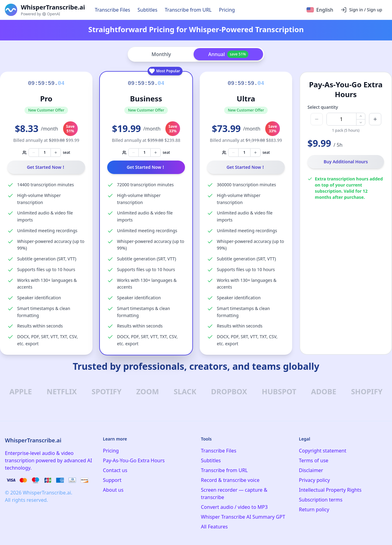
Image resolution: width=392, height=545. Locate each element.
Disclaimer (311, 470)
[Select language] (320, 10)
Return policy (314, 509)
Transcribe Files (112, 10)
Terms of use (314, 460)
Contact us (115, 470)
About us (113, 490)
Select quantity (323, 107)
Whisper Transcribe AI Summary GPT (243, 517)
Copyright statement (323, 451)
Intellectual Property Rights (330, 490)
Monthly (161, 54)
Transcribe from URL (188, 10)
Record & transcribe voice (230, 480)
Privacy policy (314, 480)
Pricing (227, 10)
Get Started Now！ (46, 167)
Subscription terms (321, 500)
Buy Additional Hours (346, 162)
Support (112, 480)
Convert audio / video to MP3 (234, 507)
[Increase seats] (56, 153)
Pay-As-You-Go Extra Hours (134, 460)
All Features (214, 527)
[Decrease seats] (34, 153)
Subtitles (147, 10)
